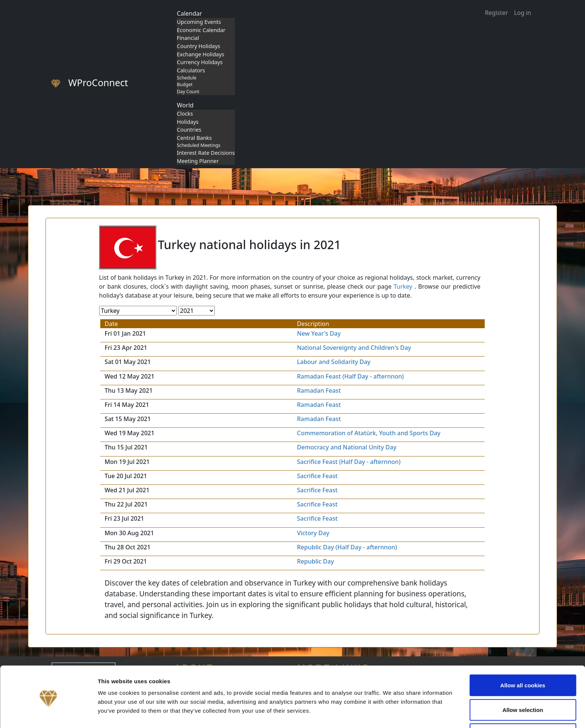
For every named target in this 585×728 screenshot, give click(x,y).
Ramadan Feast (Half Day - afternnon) (351, 376)
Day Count (188, 92)
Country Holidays (198, 46)
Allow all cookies (523, 659)
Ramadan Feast (319, 390)
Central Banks (194, 138)
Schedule (186, 78)
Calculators (191, 70)
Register (496, 13)
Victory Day (313, 533)
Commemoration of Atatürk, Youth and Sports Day (369, 433)
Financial (188, 38)
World (185, 105)
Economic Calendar (201, 30)
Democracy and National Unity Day (347, 447)
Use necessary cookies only (523, 708)
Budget (185, 84)
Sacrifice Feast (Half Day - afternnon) (349, 462)
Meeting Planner (198, 161)
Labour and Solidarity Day (334, 362)
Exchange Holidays (200, 54)
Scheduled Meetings (199, 145)
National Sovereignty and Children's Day (354, 348)
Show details (391, 709)
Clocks (185, 114)
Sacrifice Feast (317, 476)
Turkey (403, 286)
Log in (522, 13)
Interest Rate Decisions (206, 153)
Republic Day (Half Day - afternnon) (347, 547)
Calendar (189, 13)
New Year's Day (319, 333)
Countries (189, 130)
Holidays (188, 122)
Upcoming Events (199, 22)
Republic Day (316, 561)
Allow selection (523, 684)
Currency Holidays (200, 62)
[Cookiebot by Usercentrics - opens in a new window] (48, 713)
